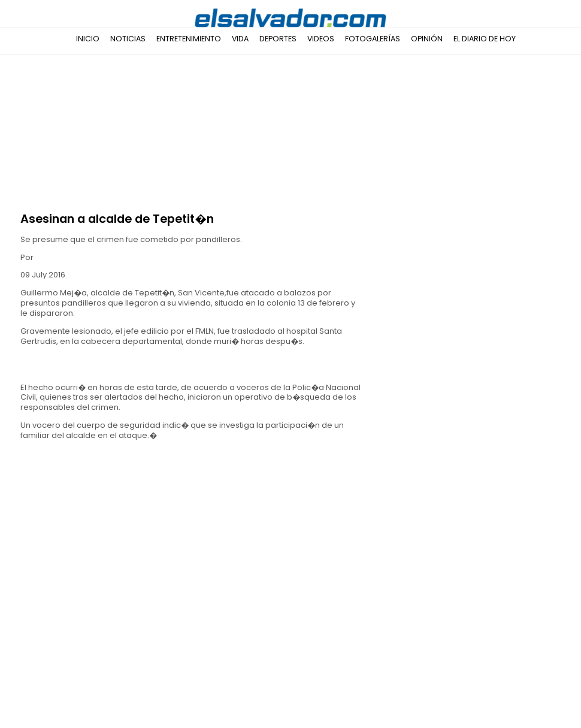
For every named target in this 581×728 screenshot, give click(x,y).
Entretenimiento (189, 39)
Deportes (278, 39)
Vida (240, 39)
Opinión (427, 39)
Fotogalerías (373, 39)
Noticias (128, 39)
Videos (321, 39)
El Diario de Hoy (485, 39)
